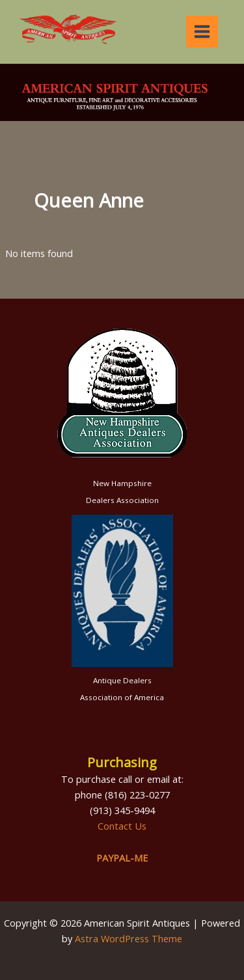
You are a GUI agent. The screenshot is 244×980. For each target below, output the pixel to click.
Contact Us (122, 826)
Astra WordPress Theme (129, 938)
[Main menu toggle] (202, 32)
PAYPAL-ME (122, 858)
